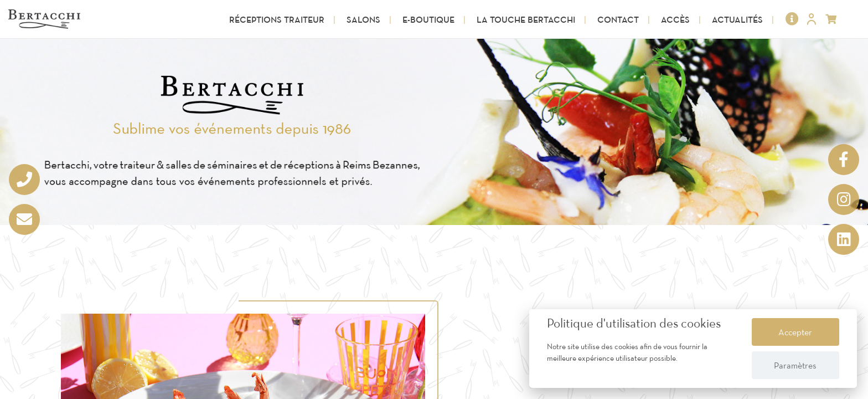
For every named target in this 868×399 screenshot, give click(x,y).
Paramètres (795, 365)
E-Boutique (428, 19)
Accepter (795, 332)
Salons (363, 19)
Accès (675, 19)
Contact (618, 19)
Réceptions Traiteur (277, 19)
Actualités (737, 19)
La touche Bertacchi (526, 19)
